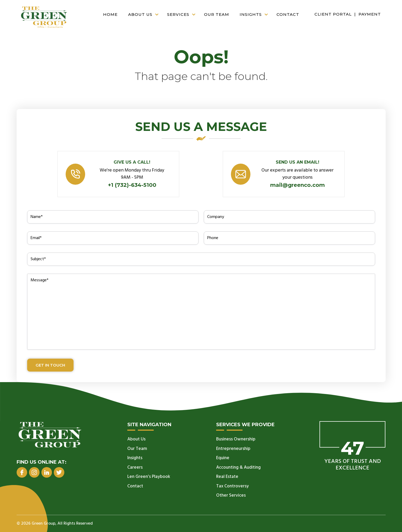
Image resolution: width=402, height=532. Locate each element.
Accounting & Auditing (238, 467)
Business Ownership (236, 439)
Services (183, 15)
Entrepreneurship (233, 449)
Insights (255, 15)
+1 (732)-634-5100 (132, 185)
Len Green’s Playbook (149, 477)
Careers (135, 467)
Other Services (231, 495)
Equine (223, 458)
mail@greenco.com (297, 185)
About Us (145, 15)
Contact (288, 14)
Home (110, 14)
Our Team (217, 14)
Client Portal (333, 14)
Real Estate (227, 477)
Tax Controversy (233, 486)
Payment (370, 14)
